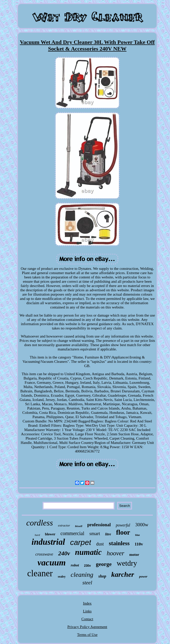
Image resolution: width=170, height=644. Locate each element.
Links (87, 611)
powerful (123, 525)
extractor (64, 525)
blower (50, 534)
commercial (72, 533)
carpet (81, 542)
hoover (115, 553)
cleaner (40, 573)
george (104, 564)
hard (37, 535)
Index (87, 603)
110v (139, 544)
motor (134, 555)
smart (95, 533)
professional (99, 525)
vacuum (51, 563)
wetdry (127, 563)
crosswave (44, 554)
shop (102, 576)
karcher (123, 574)
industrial (48, 542)
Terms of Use (87, 635)
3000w (142, 525)
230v (87, 566)
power (143, 576)
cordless (40, 523)
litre (108, 534)
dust (100, 544)
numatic (88, 552)
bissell (79, 526)
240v (64, 553)
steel (87, 583)
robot (75, 565)
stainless (119, 543)
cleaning (82, 575)
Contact (87, 619)
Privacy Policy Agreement (87, 627)
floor (123, 532)
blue (137, 535)
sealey (62, 577)
